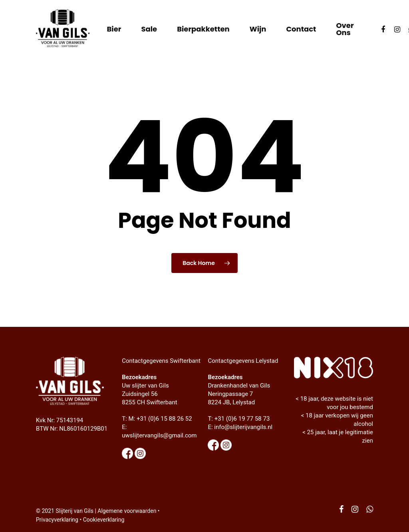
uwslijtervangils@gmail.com (159, 435)
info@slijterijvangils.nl (243, 427)
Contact (301, 29)
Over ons (345, 29)
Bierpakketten (203, 29)
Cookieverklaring (104, 520)
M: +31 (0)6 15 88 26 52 (160, 419)
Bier (114, 29)
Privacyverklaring (57, 520)
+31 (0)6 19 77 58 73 (242, 419)
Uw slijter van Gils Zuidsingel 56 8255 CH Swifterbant (149, 394)
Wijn (258, 29)
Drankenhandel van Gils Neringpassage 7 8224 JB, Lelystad (239, 394)
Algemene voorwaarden (127, 511)
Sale (149, 29)
